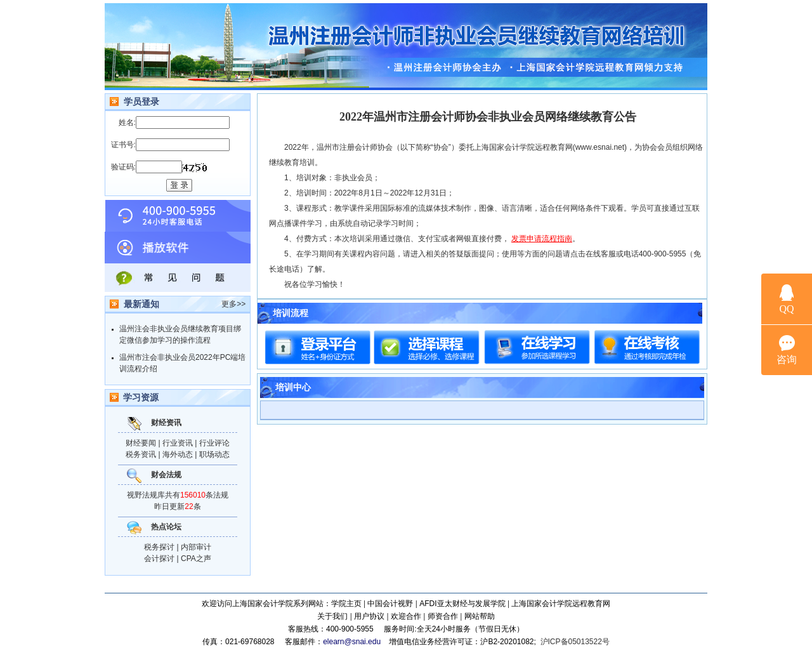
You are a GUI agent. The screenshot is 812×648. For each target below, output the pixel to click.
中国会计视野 (390, 604)
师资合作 (443, 616)
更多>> (233, 304)
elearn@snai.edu (352, 642)
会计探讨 (159, 559)
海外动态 (178, 454)
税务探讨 (159, 547)
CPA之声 (196, 559)
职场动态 (214, 454)
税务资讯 (141, 454)
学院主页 (346, 604)
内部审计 (196, 547)
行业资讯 (178, 443)
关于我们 (332, 616)
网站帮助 (480, 616)
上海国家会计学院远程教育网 (561, 604)
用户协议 (369, 616)
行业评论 (214, 443)
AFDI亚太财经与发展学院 (462, 604)
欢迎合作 (406, 616)
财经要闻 (141, 443)
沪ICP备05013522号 (575, 642)
